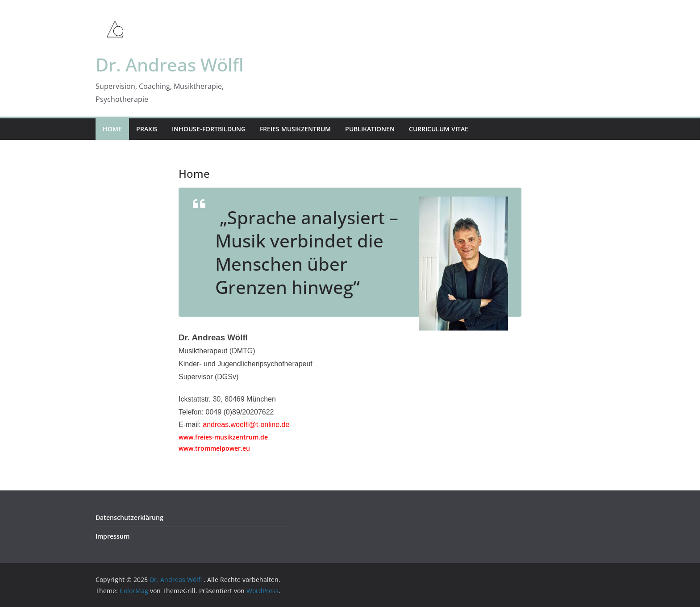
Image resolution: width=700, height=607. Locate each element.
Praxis (147, 129)
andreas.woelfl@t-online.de (246, 425)
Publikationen (370, 129)
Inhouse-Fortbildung (209, 129)
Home (112, 129)
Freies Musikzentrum (295, 129)
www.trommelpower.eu (214, 448)
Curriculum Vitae (439, 129)
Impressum (112, 536)
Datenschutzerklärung (129, 517)
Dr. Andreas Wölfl (170, 65)
